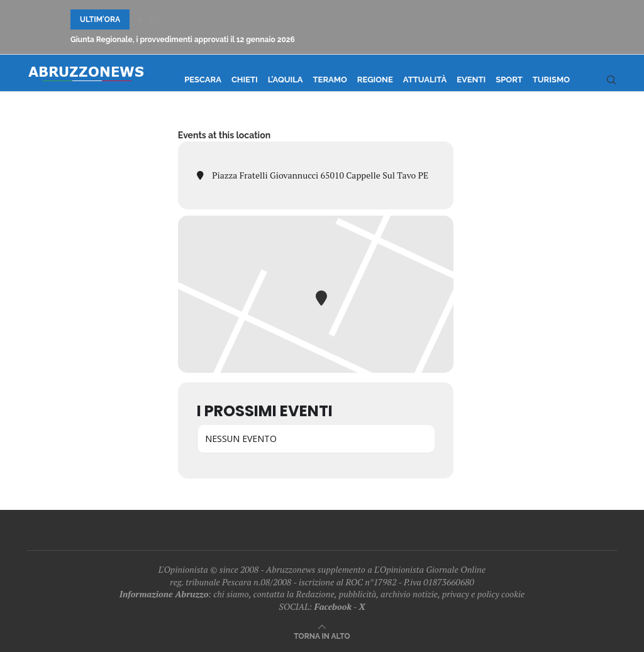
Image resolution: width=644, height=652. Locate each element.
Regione (375, 80)
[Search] (611, 80)
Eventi (471, 80)
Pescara (203, 80)
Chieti (245, 80)
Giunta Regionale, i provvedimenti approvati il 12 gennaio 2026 (183, 40)
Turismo (551, 80)
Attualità (425, 80)
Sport (509, 80)
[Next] (152, 19)
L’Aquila (286, 80)
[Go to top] (322, 635)
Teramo (330, 80)
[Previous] (140, 19)
